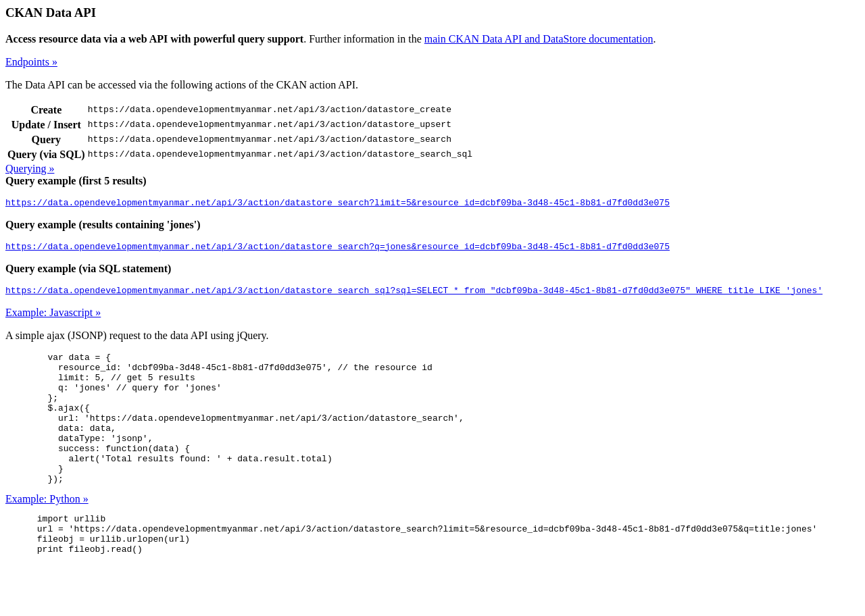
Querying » (30, 169)
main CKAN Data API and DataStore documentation (539, 39)
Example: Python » (47, 531)
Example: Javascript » (53, 318)
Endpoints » (31, 62)
